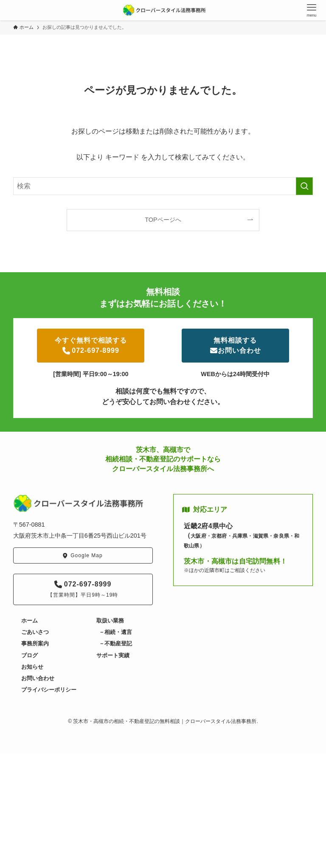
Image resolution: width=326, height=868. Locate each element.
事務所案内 (35, 643)
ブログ (30, 655)
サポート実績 (113, 655)
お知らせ (32, 667)
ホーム (30, 621)
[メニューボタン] (312, 10)
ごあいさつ (35, 632)
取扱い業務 (110, 621)
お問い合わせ (38, 678)
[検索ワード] (163, 186)
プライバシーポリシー (49, 690)
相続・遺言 (118, 632)
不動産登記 (118, 643)
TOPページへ (163, 220)
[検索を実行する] (304, 186)
